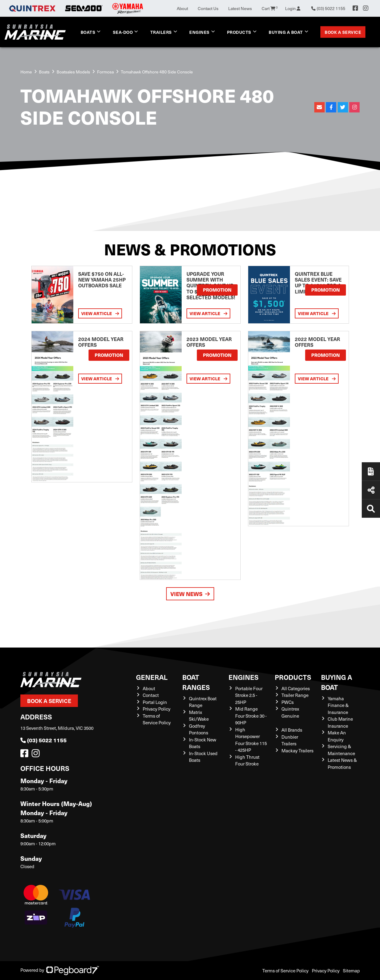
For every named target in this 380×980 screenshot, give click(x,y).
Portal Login (155, 702)
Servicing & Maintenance (341, 750)
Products (239, 32)
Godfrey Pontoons (199, 729)
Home (26, 72)
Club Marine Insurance (340, 722)
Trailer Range (295, 695)
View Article (100, 313)
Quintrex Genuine (290, 712)
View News (190, 594)
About (182, 8)
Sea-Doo (123, 32)
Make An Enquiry (337, 736)
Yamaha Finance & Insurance (338, 705)
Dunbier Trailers (290, 740)
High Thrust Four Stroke (247, 760)
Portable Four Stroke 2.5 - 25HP (249, 695)
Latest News (240, 8)
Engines (199, 32)
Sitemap (351, 971)
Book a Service (343, 32)
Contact (151, 695)
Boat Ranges (196, 682)
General (152, 677)
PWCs (288, 702)
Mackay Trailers (297, 751)
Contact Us (208, 8)
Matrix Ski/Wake (199, 716)
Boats (88, 32)
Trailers (161, 32)
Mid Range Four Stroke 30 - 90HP (251, 716)
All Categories (296, 688)
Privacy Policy (157, 709)
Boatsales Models (73, 72)
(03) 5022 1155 (44, 740)
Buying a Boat (286, 32)
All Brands (292, 730)
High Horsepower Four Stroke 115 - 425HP (251, 740)
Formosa (105, 72)
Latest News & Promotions (342, 763)
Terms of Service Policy (157, 719)
